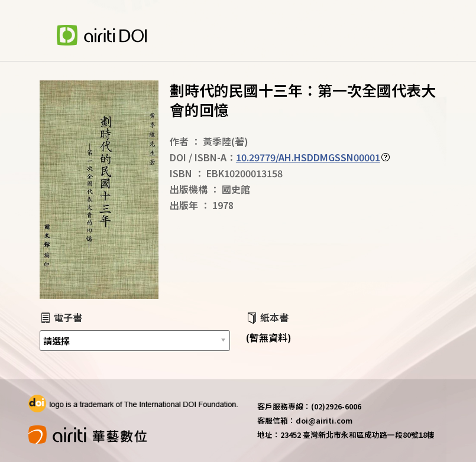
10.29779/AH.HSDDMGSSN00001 (308, 157)
